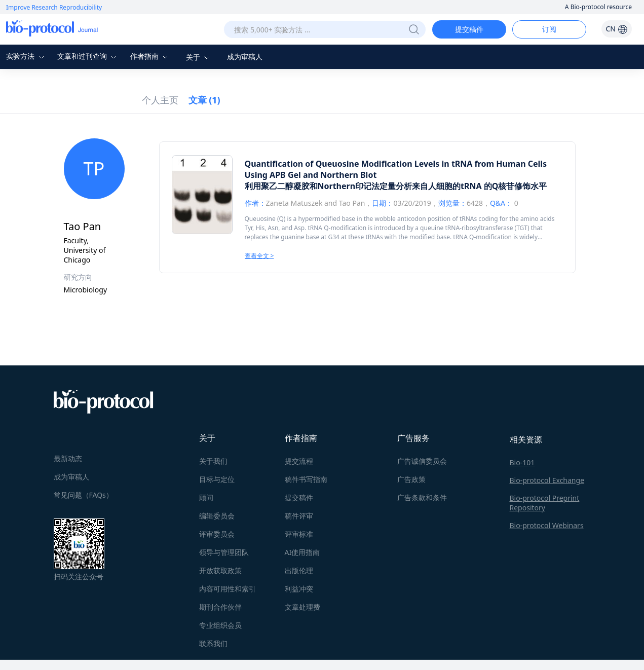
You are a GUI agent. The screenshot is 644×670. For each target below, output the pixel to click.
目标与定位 (217, 479)
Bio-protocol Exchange (547, 480)
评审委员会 (217, 534)
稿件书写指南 (306, 479)
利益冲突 (299, 589)
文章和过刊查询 (88, 56)
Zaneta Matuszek (294, 203)
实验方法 (26, 56)
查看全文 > (259, 256)
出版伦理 (299, 570)
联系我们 (213, 643)
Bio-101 (522, 462)
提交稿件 (469, 29)
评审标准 (299, 534)
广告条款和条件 (422, 497)
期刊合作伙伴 (220, 607)
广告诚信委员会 (422, 461)
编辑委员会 (217, 516)
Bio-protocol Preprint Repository (545, 503)
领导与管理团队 (224, 552)
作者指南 (150, 56)
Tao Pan (352, 203)
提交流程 (299, 461)
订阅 (549, 29)
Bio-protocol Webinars (547, 525)
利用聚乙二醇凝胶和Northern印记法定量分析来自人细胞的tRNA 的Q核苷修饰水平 (396, 186)
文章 (204, 100)
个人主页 (160, 100)
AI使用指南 (302, 552)
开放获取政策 (220, 570)
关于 (199, 57)
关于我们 (213, 461)
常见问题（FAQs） (83, 495)
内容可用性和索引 (228, 589)
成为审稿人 (245, 57)
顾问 (206, 497)
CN (616, 29)
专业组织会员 (220, 625)
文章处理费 (302, 607)
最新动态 (68, 458)
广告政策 (411, 479)
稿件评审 (299, 516)
